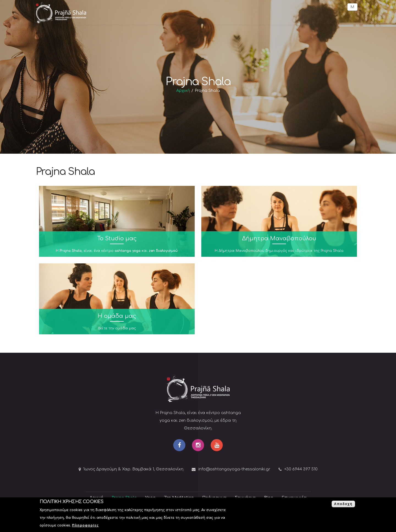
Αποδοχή (343, 505)
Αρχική (183, 91)
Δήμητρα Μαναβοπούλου (279, 239)
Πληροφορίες (86, 526)
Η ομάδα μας (117, 316)
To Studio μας (117, 239)
